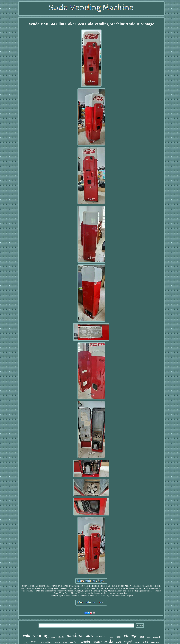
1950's (61, 637)
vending (41, 636)
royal (149, 637)
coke (97, 642)
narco (155, 642)
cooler (57, 643)
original (102, 636)
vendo (85, 642)
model (74, 642)
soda (109, 641)
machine (75, 635)
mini (65, 643)
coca (35, 642)
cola (27, 636)
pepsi (128, 642)
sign (111, 637)
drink (145, 642)
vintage (130, 636)
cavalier (47, 642)
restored (157, 637)
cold (119, 642)
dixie (90, 636)
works (53, 637)
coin (142, 637)
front (137, 643)
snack (118, 637)
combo (26, 643)
